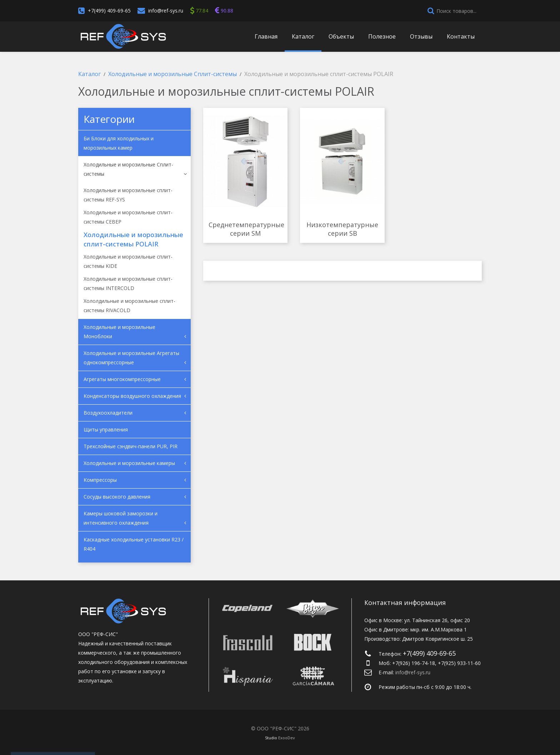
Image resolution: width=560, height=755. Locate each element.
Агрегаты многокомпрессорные (122, 379)
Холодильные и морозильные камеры (129, 463)
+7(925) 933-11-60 (459, 663)
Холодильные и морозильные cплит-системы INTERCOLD (128, 283)
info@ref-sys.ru (166, 11)
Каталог (303, 36)
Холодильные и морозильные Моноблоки (119, 332)
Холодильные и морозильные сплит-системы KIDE (128, 261)
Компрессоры (100, 480)
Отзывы (421, 36)
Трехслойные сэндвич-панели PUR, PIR (131, 446)
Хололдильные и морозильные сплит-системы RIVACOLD (129, 306)
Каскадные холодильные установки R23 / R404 (134, 544)
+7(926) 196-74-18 (414, 663)
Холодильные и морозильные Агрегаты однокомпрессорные (131, 358)
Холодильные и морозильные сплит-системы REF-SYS (128, 195)
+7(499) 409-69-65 (109, 11)
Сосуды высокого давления (117, 497)
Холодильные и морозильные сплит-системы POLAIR (133, 239)
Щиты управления (106, 429)
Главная (266, 36)
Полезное (382, 36)
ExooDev (287, 738)
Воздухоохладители (108, 413)
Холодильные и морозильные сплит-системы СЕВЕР (128, 217)
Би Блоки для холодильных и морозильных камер (119, 143)
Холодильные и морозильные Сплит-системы (128, 169)
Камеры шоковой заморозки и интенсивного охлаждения (121, 518)
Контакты (461, 36)
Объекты (341, 36)
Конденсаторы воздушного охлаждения (132, 396)
